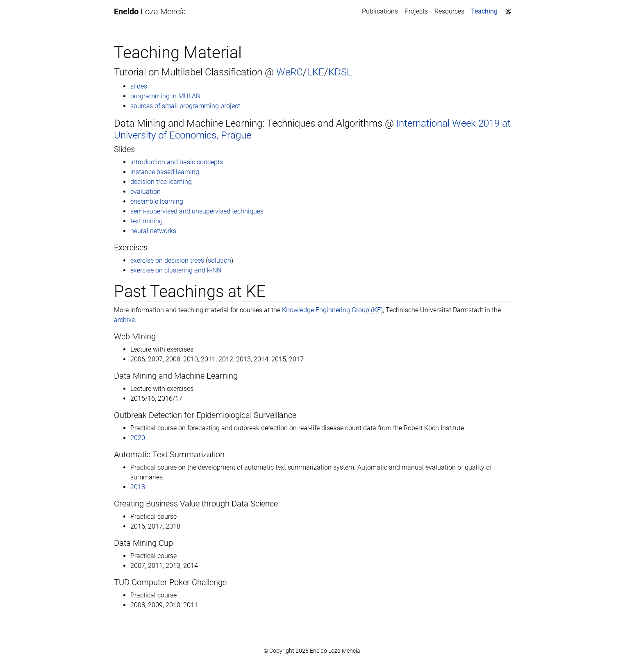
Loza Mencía (150, 11)
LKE (316, 72)
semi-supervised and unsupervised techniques (197, 211)
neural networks (153, 231)
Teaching (486, 11)
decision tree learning (161, 182)
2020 (138, 438)
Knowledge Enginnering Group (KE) (332, 310)
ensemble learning (157, 201)
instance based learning (165, 172)
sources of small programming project (185, 106)
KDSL (340, 72)
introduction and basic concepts (177, 162)
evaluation (145, 192)
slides (139, 86)
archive (124, 320)
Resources (449, 11)
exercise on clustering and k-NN (176, 270)
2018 (138, 487)
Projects (416, 11)
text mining (147, 221)
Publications (380, 11)
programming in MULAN (165, 96)
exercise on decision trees (167, 260)
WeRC (290, 72)
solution (219, 260)
